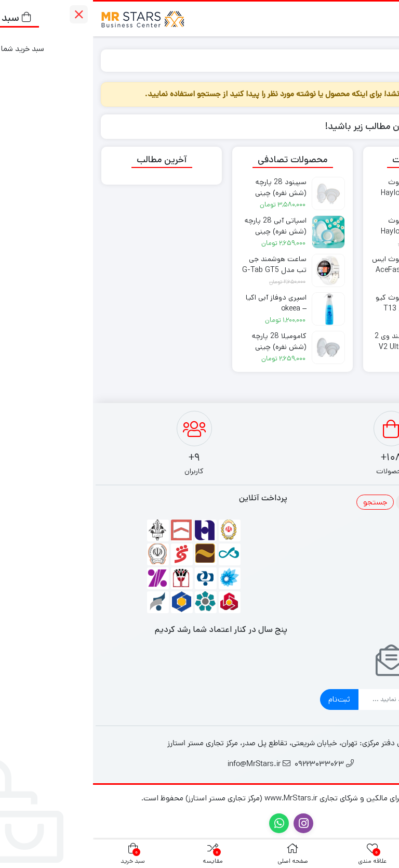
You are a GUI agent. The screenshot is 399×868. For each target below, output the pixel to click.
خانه (379, 60)
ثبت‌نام (246, 699)
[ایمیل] (308, 699)
